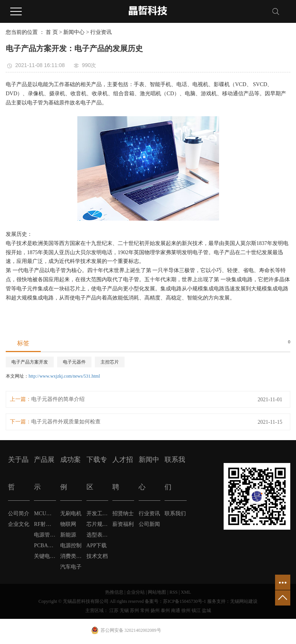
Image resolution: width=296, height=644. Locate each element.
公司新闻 (149, 524)
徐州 (186, 610)
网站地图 (157, 592)
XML (186, 592)
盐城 (206, 610)
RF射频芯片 (45, 524)
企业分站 (136, 592)
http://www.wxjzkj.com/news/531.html (64, 376)
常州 (145, 610)
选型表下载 (97, 535)
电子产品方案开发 (30, 362)
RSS (174, 592)
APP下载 (97, 545)
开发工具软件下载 (97, 513)
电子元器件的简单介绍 (58, 399)
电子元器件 (74, 362)
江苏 (114, 610)
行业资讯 (101, 32)
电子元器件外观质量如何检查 (66, 422)
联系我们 (175, 513)
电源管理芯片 (45, 535)
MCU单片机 (45, 513)
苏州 (134, 610)
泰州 (165, 610)
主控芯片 (110, 362)
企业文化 (19, 524)
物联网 (68, 524)
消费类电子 (71, 556)
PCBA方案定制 (45, 545)
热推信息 (114, 592)
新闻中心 (74, 32)
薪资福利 (123, 524)
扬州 (155, 610)
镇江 (196, 610)
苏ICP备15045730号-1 (185, 601)
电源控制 (71, 545)
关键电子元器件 (45, 556)
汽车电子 (71, 567)
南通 (176, 610)
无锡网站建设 (244, 601)
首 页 (52, 32)
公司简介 (19, 513)
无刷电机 (71, 513)
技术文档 (97, 556)
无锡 (124, 610)
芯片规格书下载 (97, 524)
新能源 (68, 535)
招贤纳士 (123, 513)
